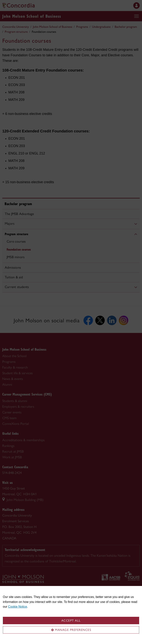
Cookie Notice (18, 607)
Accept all (71, 621)
